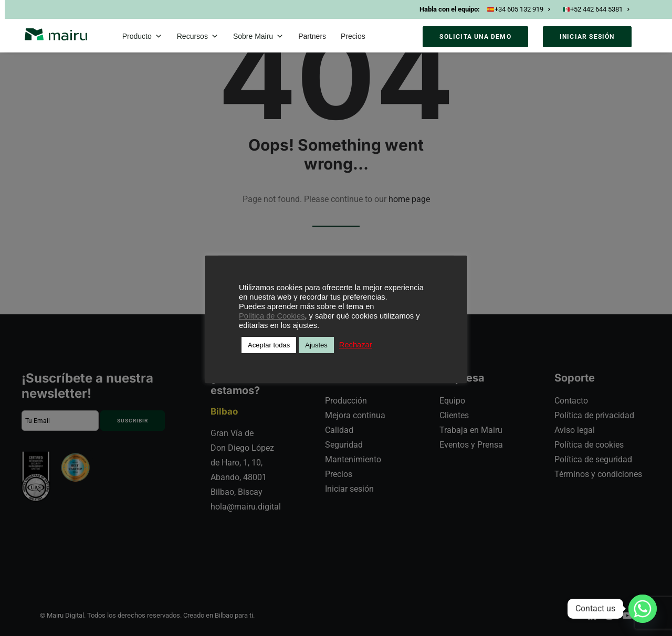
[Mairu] (56, 34)
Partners (312, 36)
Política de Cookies (272, 316)
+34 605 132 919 (518, 9)
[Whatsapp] (643, 609)
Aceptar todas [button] (269, 345)
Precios (353, 36)
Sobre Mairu (258, 36)
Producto (142, 36)
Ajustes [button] (316, 345)
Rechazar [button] (356, 345)
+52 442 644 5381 (596, 9)
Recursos (198, 36)
